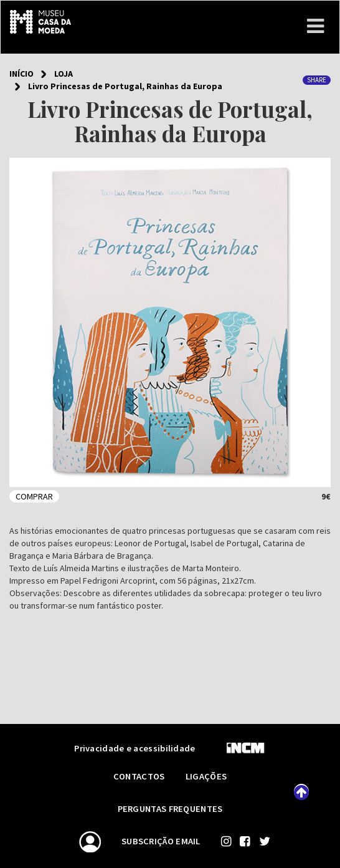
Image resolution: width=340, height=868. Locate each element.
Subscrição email (161, 841)
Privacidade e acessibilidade (135, 748)
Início (21, 74)
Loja (64, 74)
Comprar (34, 496)
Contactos (140, 776)
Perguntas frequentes (170, 809)
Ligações (206, 776)
